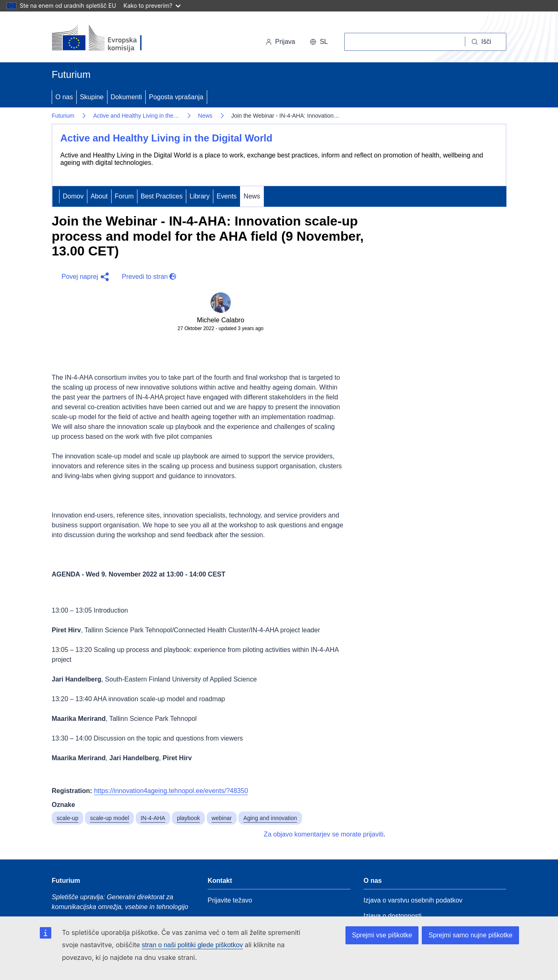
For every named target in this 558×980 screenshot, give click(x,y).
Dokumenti (126, 97)
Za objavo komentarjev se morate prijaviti (324, 834)
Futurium (71, 74)
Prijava (280, 42)
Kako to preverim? (152, 6)
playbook (188, 818)
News (205, 116)
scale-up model (109, 818)
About (99, 196)
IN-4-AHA (153, 818)
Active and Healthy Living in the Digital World (166, 138)
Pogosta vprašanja (176, 97)
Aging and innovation (270, 818)
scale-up (67, 818)
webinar (222, 818)
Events (227, 196)
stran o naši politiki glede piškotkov (192, 945)
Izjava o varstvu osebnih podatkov (413, 900)
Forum (124, 196)
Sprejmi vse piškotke (382, 935)
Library (200, 196)
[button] (83, 277)
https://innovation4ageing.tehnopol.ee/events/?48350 (171, 791)
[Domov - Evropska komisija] (108, 39)
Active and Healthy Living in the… (136, 116)
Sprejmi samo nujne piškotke (470, 935)
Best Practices (162, 196)
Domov (73, 196)
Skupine (92, 97)
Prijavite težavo (230, 900)
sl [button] (319, 42)
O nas (64, 97)
